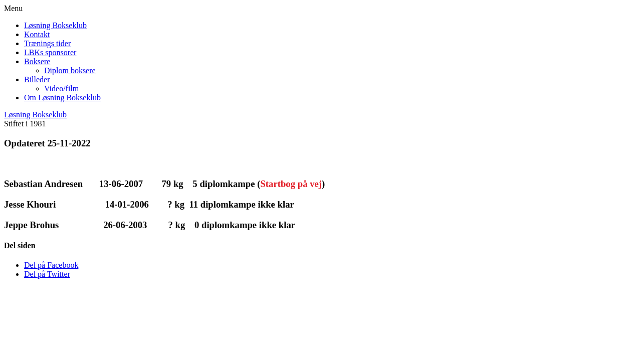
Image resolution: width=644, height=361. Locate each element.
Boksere (37, 61)
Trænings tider (47, 43)
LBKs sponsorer (50, 52)
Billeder (37, 79)
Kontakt (37, 34)
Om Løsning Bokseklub (62, 98)
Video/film (61, 88)
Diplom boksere (70, 70)
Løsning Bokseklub (55, 25)
